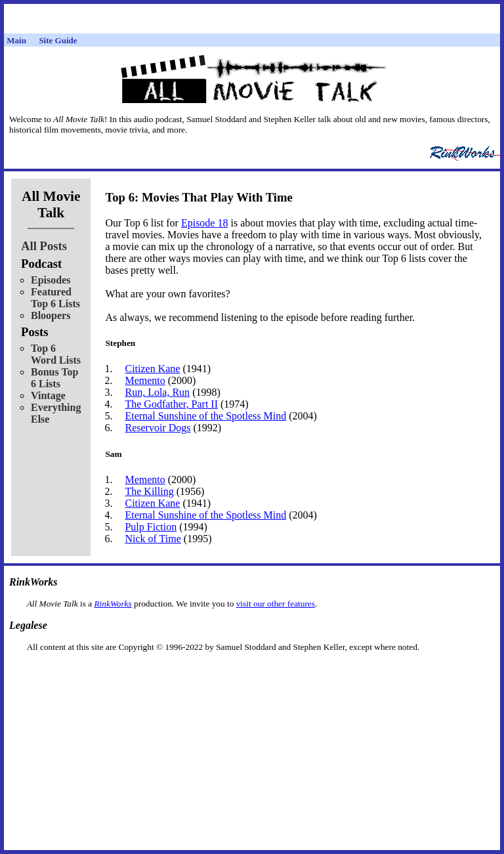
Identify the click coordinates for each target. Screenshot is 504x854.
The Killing (149, 491)
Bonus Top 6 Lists (55, 378)
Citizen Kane (152, 369)
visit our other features (276, 604)
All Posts (44, 246)
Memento (145, 380)
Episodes (51, 280)
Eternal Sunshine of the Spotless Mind (205, 416)
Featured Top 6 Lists (55, 298)
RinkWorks (113, 604)
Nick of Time (153, 539)
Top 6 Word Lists (56, 354)
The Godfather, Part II (171, 404)
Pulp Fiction (151, 527)
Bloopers (51, 315)
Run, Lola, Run (157, 392)
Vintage (48, 395)
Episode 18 (205, 223)
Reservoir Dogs (157, 428)
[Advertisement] (252, 673)
